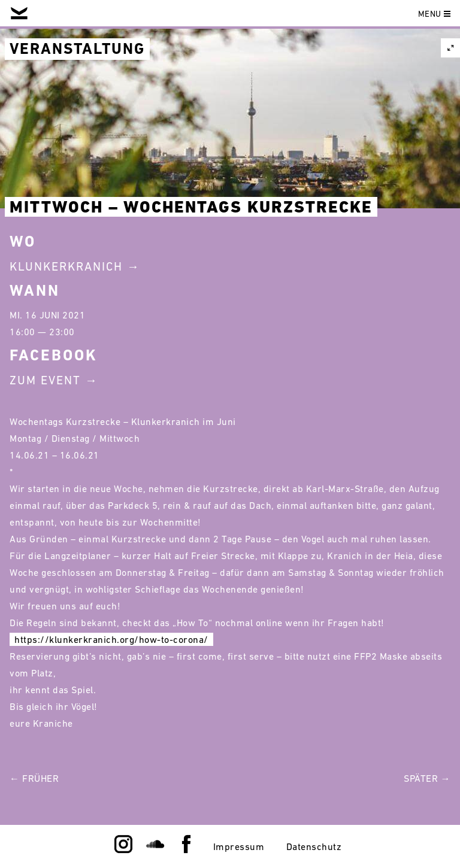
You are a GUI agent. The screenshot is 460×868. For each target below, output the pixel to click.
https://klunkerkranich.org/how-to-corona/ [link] (111, 639)
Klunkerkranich (66, 266)
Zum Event (45, 380)
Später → (427, 778)
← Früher (34, 778)
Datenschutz (314, 846)
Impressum (239, 846)
